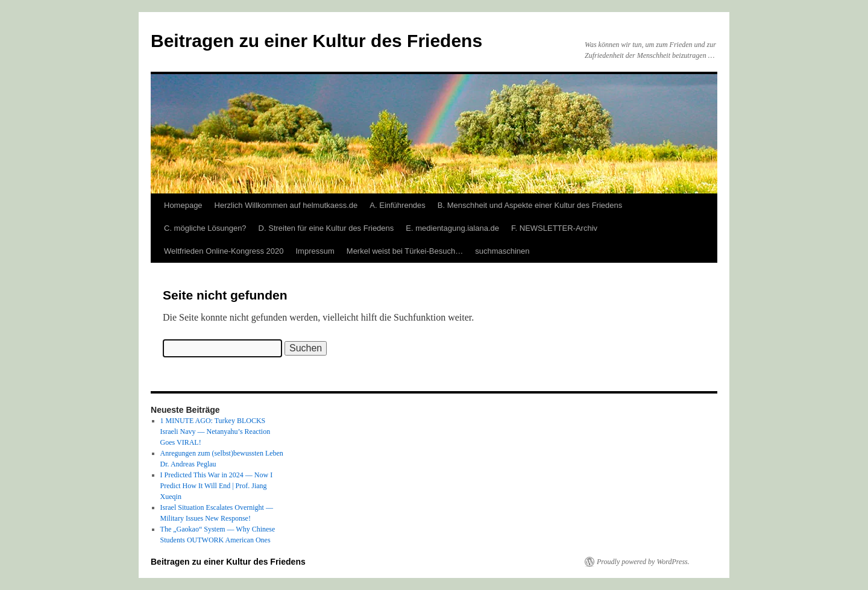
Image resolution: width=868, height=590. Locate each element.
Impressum (315, 251)
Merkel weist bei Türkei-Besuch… (405, 251)
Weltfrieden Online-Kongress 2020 (224, 251)
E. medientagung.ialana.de (452, 228)
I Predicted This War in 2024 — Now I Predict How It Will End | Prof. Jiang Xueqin (217, 486)
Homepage (183, 205)
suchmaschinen (502, 251)
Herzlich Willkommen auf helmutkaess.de (286, 205)
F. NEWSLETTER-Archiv (554, 228)
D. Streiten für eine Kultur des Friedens (326, 228)
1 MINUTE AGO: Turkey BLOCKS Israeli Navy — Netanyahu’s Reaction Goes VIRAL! (215, 432)
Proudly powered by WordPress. (643, 562)
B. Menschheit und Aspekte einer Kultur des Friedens (530, 205)
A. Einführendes (398, 205)
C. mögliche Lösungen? (205, 228)
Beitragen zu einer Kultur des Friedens (316, 41)
